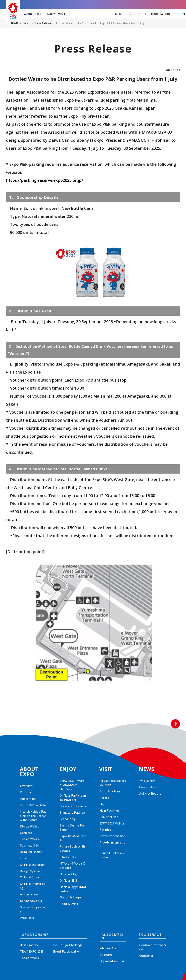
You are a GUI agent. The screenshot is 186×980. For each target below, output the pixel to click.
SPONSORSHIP (137, 14)
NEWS (119, 14)
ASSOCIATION (160, 14)
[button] (174, 725)
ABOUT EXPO (33, 14)
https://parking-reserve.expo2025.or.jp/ (45, 180)
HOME (15, 23)
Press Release (43, 23)
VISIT (62, 14)
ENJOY (50, 14)
